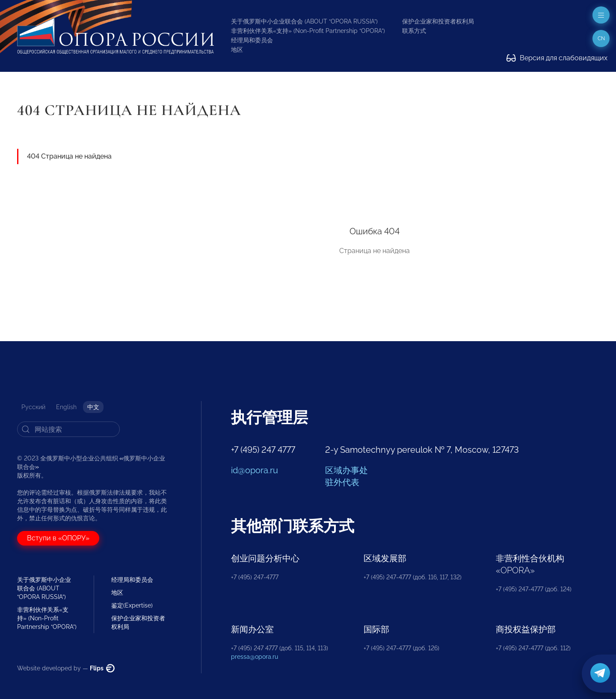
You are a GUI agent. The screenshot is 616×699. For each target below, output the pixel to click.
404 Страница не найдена (69, 156)
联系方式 (414, 31)
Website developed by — (66, 668)
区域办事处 (346, 470)
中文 (93, 407)
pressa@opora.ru (255, 657)
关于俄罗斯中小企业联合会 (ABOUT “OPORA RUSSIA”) (304, 21)
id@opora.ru (255, 470)
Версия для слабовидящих (557, 58)
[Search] (68, 429)
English (66, 407)
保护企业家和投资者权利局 (438, 21)
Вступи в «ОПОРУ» (58, 538)
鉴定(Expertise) (132, 605)
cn (601, 38)
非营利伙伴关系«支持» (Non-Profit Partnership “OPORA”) (308, 31)
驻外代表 (342, 482)
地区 (237, 50)
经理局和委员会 (252, 40)
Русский (33, 407)
